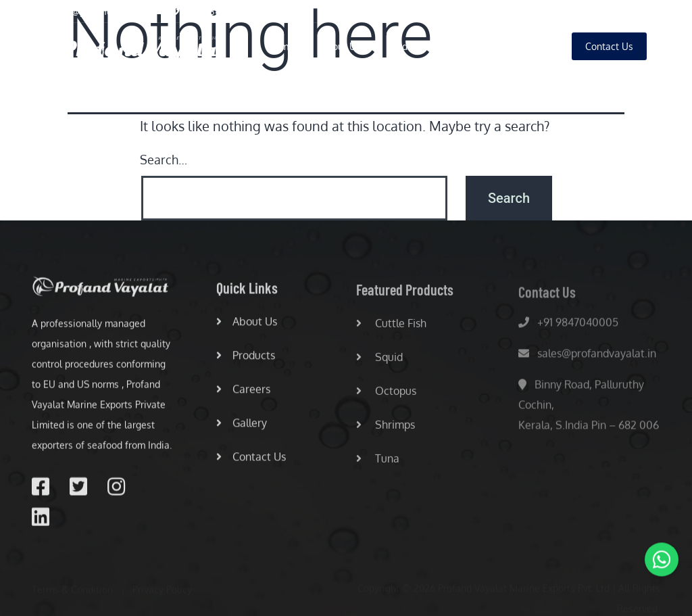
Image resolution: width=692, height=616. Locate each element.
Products (407, 46)
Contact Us (251, 460)
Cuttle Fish (391, 327)
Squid (379, 361)
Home (281, 46)
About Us (341, 46)
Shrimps (386, 429)
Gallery (529, 46)
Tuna (378, 463)
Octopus (386, 395)
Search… (164, 160)
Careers (470, 46)
